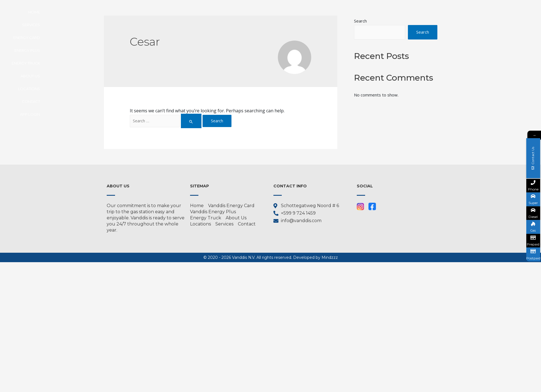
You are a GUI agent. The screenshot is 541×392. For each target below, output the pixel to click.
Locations (363, 12)
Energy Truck (298, 12)
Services (193, 12)
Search (423, 33)
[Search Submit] (191, 121)
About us (332, 12)
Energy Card (225, 12)
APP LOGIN (422, 12)
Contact (393, 12)
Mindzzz (330, 257)
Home (168, 12)
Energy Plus (261, 12)
